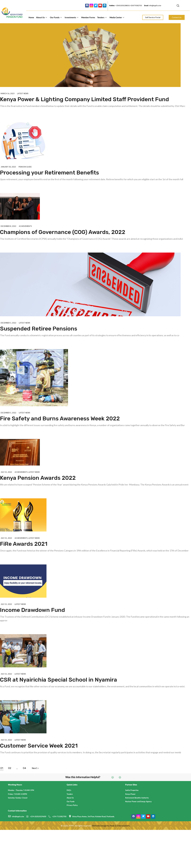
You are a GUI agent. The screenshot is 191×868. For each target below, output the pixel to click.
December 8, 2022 (8, 226)
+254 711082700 (59, 816)
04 (25, 768)
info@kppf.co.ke (18, 816)
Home (31, 17)
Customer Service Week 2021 (39, 746)
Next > (35, 768)
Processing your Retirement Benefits (49, 173)
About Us (42, 17)
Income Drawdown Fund (32, 610)
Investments (72, 17)
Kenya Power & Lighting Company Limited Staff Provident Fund (84, 99)
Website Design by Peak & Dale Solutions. (111, 826)
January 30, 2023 (8, 167)
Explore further (14, 113)
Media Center (117, 17)
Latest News (23, 93)
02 (10, 768)
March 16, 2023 (8, 93)
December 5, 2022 (8, 323)
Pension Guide (25, 167)
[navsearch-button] (178, 6)
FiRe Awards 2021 (24, 544)
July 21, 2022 (6, 472)
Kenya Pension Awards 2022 (38, 478)
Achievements (25, 226)
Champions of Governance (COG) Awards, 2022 (63, 232)
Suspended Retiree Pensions (39, 329)
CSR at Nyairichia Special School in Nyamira (59, 680)
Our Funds (56, 17)
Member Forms (88, 17)
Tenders (102, 17)
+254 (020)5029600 (38, 816)
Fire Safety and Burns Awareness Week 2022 (60, 419)
